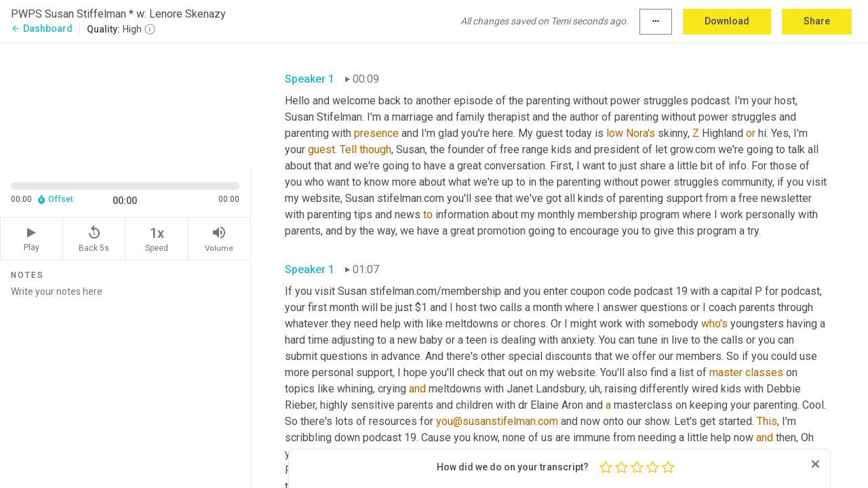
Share (817, 21)
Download (727, 21)
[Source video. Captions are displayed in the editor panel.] (125, 106)
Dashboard (42, 28)
